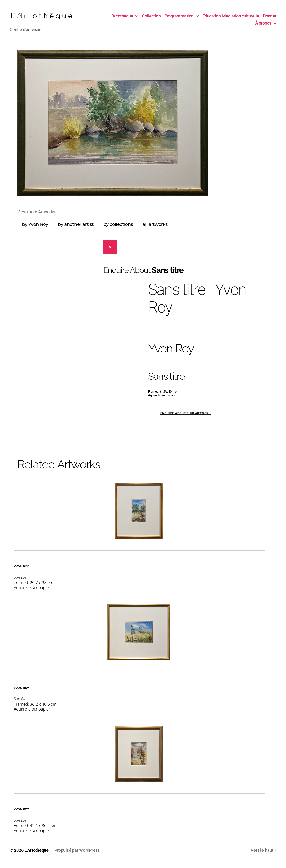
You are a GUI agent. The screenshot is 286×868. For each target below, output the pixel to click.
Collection (168, 18)
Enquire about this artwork (186, 417)
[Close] (111, 251)
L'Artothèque (36, 854)
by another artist (76, 229)
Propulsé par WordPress (77, 854)
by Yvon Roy (35, 229)
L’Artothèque (139, 18)
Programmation (196, 18)
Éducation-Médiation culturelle (248, 18)
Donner (245, 25)
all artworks (155, 229)
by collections (118, 229)
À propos (263, 25)
